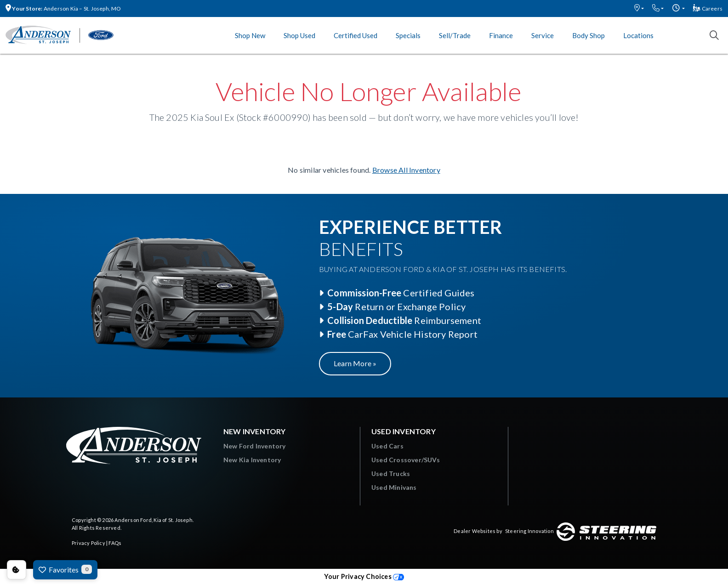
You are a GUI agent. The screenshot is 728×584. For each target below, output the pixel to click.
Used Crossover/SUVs (406, 460)
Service (543, 35)
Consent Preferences (17, 570)
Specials (408, 35)
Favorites (65, 569)
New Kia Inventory (252, 460)
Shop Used (299, 35)
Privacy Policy (88, 543)
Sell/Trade (455, 35)
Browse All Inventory (406, 170)
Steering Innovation (529, 531)
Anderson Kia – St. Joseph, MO (63, 9)
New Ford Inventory (255, 446)
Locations (638, 35)
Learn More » (355, 363)
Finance (501, 35)
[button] (639, 9)
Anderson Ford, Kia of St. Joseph (153, 520)
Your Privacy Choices (364, 576)
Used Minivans (394, 487)
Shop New (250, 35)
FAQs (115, 543)
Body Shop (589, 35)
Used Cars (387, 446)
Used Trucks (391, 473)
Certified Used (355, 35)
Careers (708, 9)
